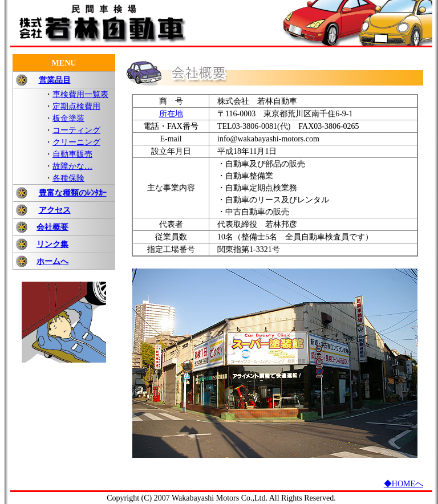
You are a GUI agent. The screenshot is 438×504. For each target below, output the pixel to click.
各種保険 (68, 178)
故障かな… (72, 166)
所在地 (171, 114)
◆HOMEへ (403, 484)
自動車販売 (72, 154)
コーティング (76, 130)
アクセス (55, 210)
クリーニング (76, 142)
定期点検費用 (76, 106)
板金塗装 (68, 118)
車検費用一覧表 (80, 94)
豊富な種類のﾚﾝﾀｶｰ (73, 193)
